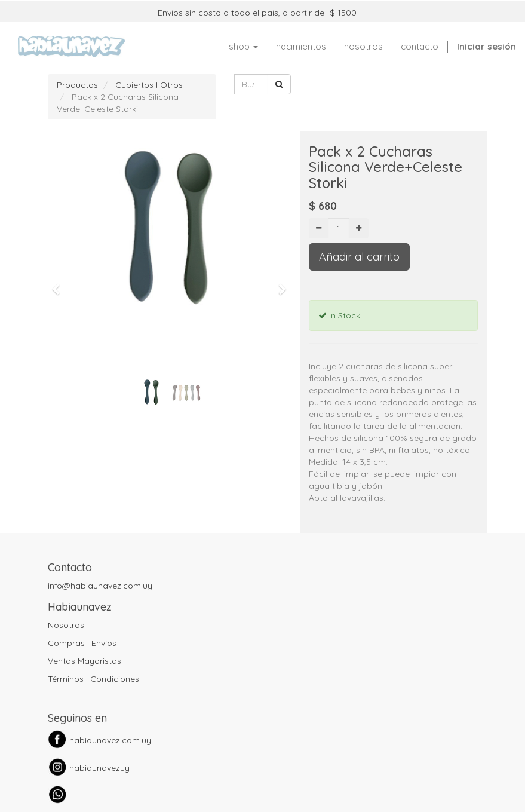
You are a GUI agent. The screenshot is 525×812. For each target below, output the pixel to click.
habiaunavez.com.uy (110, 740)
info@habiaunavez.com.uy (100, 586)
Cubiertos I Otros (149, 85)
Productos (77, 85)
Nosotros (66, 625)
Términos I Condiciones (93, 679)
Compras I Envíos (82, 643)
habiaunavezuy (99, 768)
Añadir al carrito (359, 257)
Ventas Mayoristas (85, 661)
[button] (60, 284)
